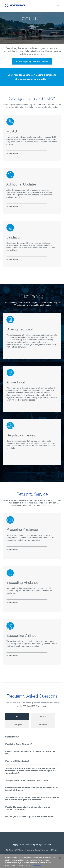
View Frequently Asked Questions (32, 61)
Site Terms (10, 850)
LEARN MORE (12, 154)
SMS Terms (19, 850)
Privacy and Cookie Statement (37, 850)
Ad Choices (54, 850)
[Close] (60, 860)
